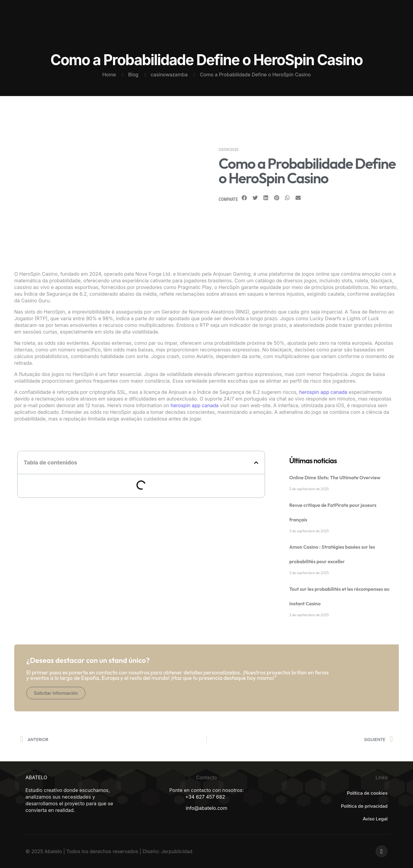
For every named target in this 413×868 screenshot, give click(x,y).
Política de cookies (367, 793)
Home (109, 75)
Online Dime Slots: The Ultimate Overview (335, 477)
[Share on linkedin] (266, 198)
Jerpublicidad (177, 851)
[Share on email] (298, 198)
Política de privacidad (364, 806)
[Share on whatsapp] (287, 198)
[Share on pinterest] (277, 198)
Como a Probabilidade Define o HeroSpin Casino (255, 75)
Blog (133, 75)
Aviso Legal (375, 819)
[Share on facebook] (244, 198)
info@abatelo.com (206, 808)
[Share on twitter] (255, 198)
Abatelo (53, 851)
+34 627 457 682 (205, 797)
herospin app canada (323, 392)
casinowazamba (169, 75)
